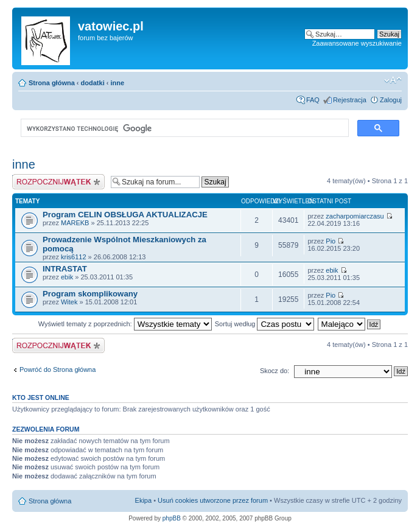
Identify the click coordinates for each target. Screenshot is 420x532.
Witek (69, 302)
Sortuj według (265, 324)
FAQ (313, 100)
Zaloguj (391, 100)
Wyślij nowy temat (58, 182)
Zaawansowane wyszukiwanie (357, 43)
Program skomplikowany (90, 294)
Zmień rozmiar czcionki (393, 80)
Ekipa (144, 500)
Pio (331, 241)
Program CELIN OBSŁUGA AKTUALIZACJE (125, 215)
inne (118, 83)
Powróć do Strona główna (58, 369)
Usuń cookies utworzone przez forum (213, 500)
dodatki (93, 83)
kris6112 (74, 257)
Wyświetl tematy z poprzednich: (125, 324)
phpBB (172, 518)
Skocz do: (275, 371)
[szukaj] (184, 128)
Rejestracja (350, 100)
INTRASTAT (65, 269)
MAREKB (75, 223)
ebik (67, 277)
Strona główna (52, 83)
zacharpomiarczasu (355, 216)
